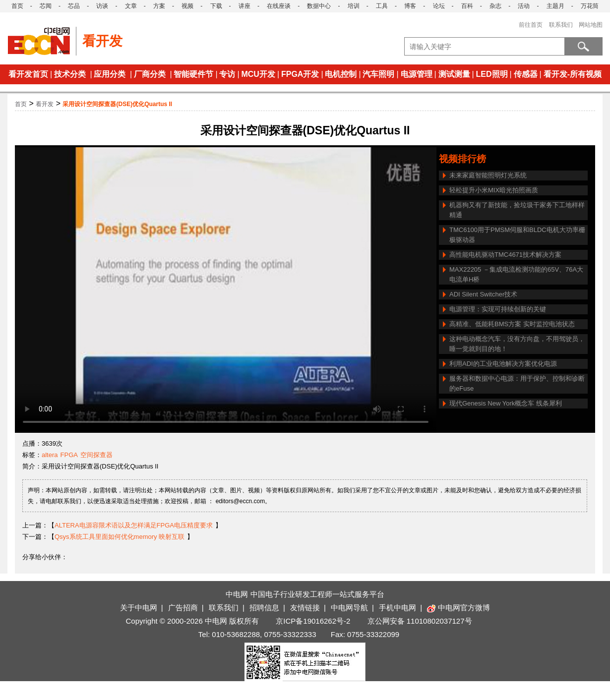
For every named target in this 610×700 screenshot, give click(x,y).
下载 (216, 6)
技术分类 (70, 74)
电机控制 (341, 74)
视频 (187, 6)
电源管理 (417, 74)
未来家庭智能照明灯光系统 (488, 175)
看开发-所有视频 (573, 74)
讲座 (244, 6)
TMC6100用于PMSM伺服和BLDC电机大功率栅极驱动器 (517, 235)
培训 (354, 6)
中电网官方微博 (458, 608)
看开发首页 (28, 74)
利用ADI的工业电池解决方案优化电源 (503, 364)
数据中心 (319, 6)
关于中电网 (139, 608)
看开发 (45, 104)
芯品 (74, 6)
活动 (524, 6)
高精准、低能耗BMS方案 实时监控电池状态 (512, 324)
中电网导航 (349, 608)
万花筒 (590, 6)
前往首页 (531, 25)
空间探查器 (96, 455)
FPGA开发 (300, 74)
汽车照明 (378, 74)
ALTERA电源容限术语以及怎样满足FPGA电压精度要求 (134, 525)
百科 (467, 6)
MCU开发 (258, 74)
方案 (159, 6)
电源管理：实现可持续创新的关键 (498, 309)
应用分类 (110, 74)
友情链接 (305, 608)
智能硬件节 (193, 74)
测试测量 (454, 74)
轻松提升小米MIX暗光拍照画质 (494, 190)
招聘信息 (264, 608)
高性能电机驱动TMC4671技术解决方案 (505, 255)
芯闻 (46, 6)
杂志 (495, 6)
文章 (131, 6)
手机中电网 (397, 608)
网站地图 (591, 25)
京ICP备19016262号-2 (313, 621)
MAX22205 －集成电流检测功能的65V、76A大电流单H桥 (516, 274)
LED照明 (492, 74)
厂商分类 (150, 74)
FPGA (69, 455)
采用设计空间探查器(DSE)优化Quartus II (117, 104)
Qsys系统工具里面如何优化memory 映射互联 (120, 537)
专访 (227, 74)
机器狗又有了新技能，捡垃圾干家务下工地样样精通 (517, 210)
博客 (410, 6)
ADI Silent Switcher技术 (483, 294)
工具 (382, 6)
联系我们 (561, 25)
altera (50, 455)
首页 (17, 6)
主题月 (555, 6)
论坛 (439, 6)
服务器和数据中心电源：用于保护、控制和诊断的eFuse (517, 383)
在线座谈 (279, 6)
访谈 (102, 6)
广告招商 (183, 608)
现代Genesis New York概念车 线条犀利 (506, 403)
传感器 (526, 74)
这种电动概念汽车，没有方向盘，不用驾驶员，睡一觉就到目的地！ (517, 344)
